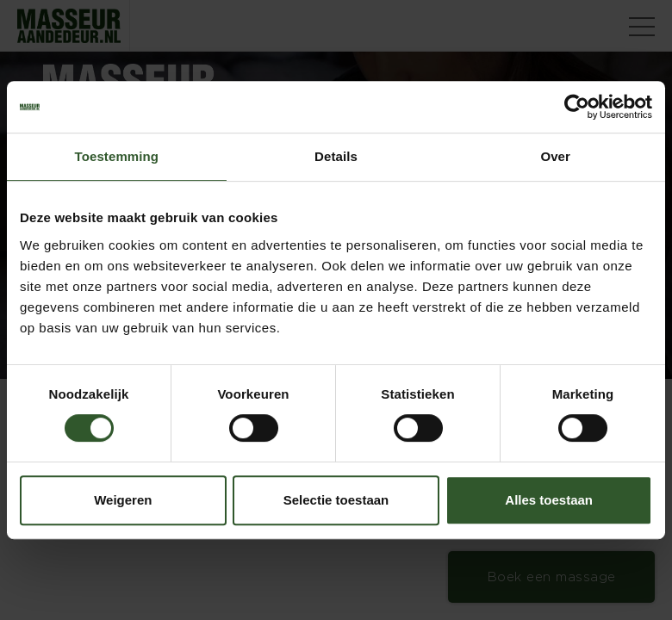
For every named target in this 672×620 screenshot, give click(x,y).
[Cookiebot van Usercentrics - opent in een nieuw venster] (577, 107)
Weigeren (123, 500)
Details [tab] (336, 156)
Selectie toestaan (336, 500)
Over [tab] (555, 156)
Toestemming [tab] (117, 156)
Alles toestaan (549, 500)
